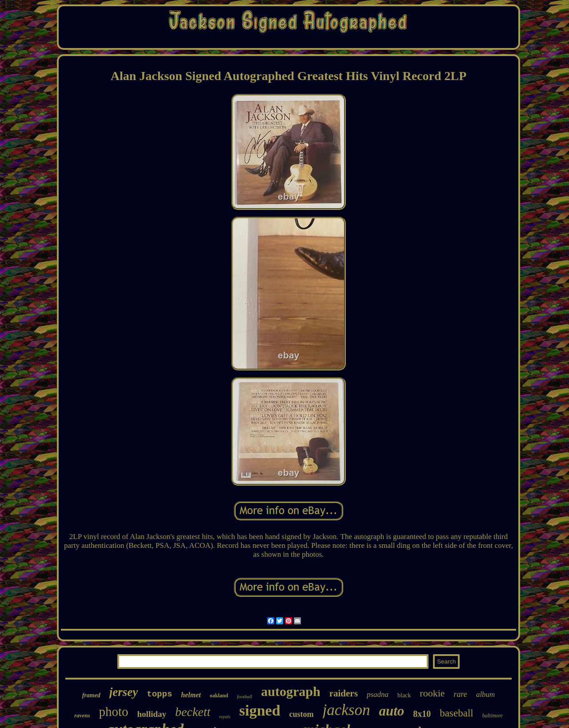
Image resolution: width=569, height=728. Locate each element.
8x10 (422, 714)
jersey (124, 692)
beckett (193, 712)
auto (391, 711)
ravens (82, 715)
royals (225, 717)
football (244, 696)
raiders (344, 693)
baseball (456, 713)
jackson (347, 710)
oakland (219, 696)
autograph (291, 691)
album (486, 694)
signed (260, 710)
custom (302, 714)
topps (159, 694)
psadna (378, 694)
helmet (191, 695)
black (404, 695)
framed (91, 695)
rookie (432, 693)
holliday (152, 714)
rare (461, 694)
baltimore (493, 716)
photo (113, 712)
